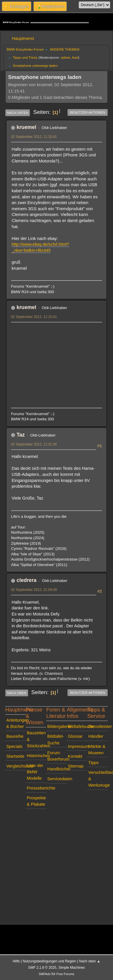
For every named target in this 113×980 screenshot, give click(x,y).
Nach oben (17, 693)
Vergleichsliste (16, 766)
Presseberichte (36, 788)
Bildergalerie (57, 726)
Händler (96, 736)
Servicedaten (57, 779)
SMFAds (45, 974)
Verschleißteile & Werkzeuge (98, 779)
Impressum (77, 746)
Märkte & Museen (97, 750)
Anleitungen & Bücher (16, 723)
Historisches (36, 756)
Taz (21, 435)
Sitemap (76, 766)
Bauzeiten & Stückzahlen (36, 739)
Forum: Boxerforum (57, 756)
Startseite (15, 756)
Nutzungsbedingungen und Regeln (49, 961)
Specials (15, 746)
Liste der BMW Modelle (35, 772)
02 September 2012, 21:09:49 (34, 590)
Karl (75, 57)
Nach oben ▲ (90, 961)
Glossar (75, 736)
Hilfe (16, 961)
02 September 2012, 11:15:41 (34, 137)
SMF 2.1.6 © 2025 (42, 968)
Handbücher (57, 769)
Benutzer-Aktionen (88, 112)
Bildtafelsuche (77, 726)
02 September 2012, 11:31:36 (34, 444)
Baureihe (15, 736)
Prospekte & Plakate (36, 801)
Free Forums (65, 974)
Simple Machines (72, 968)
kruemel (26, 127)
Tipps (93, 763)
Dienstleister (98, 726)
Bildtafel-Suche (56, 739)
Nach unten (18, 113)
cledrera (27, 580)
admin (66, 57)
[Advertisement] (54, 363)
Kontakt (75, 756)
